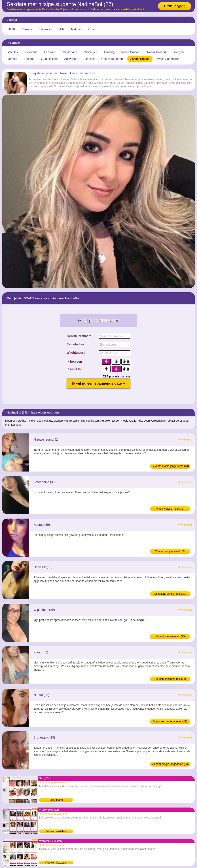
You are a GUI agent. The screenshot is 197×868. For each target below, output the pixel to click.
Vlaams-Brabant (140, 59)
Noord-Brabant (131, 52)
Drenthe (13, 52)
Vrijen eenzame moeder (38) (170, 722)
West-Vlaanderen (168, 59)
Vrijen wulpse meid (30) (170, 509)
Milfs (61, 29)
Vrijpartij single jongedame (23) (170, 764)
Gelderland (70, 52)
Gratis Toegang (175, 6)
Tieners (27, 29)
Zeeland (29, 59)
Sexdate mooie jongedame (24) (170, 466)
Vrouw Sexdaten (56, 831)
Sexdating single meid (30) (170, 594)
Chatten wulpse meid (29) (170, 551)
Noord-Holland (157, 52)
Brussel (90, 59)
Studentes (45, 29)
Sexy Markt (56, 800)
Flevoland (31, 52)
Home (12, 29)
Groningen (91, 52)
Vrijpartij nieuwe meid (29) (170, 636)
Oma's (92, 29)
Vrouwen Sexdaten (56, 863)
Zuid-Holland (49, 59)
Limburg (109, 52)
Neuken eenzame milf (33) (170, 679)
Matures (76, 29)
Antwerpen (71, 59)
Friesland (50, 52)
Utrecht (13, 59)
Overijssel (179, 52)
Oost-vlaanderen (112, 59)
